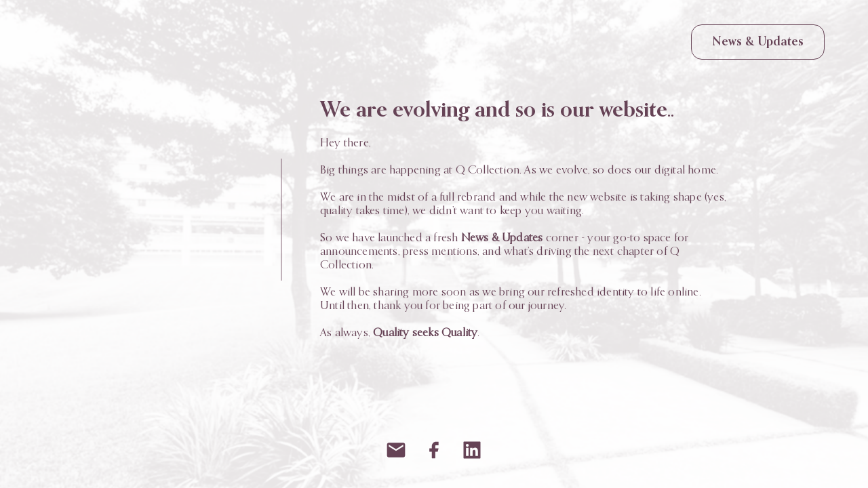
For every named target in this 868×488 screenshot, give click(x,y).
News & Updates (758, 42)
